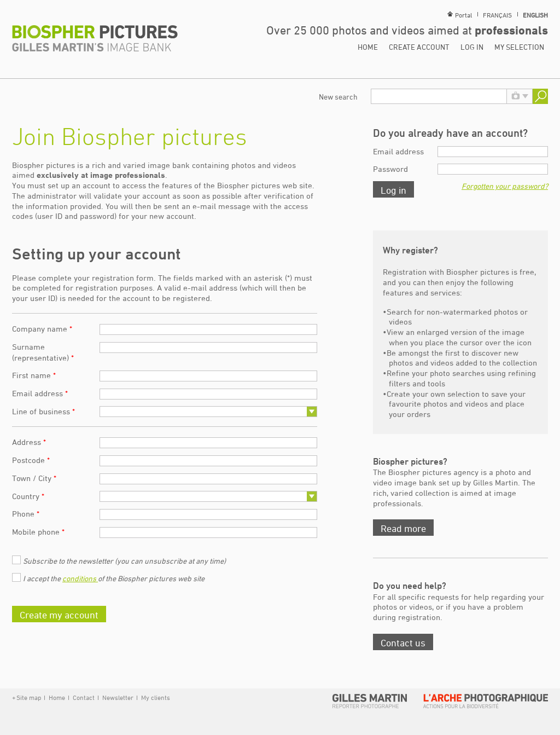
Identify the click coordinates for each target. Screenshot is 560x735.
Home (368, 47)
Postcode (31, 460)
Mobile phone (38, 532)
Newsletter (118, 697)
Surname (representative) (43, 352)
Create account (419, 47)
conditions (80, 578)
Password (390, 169)
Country (28, 496)
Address (29, 442)
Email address (40, 393)
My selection (519, 47)
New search (338, 97)
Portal (463, 15)
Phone (26, 514)
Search (540, 96)
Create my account (59, 615)
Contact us (403, 643)
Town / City (34, 478)
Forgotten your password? (505, 186)
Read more (403, 528)
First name (34, 375)
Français (497, 15)
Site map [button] (29, 697)
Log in (472, 47)
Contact (84, 697)
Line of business (43, 411)
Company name (42, 329)
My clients (155, 697)
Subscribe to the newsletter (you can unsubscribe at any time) (124, 561)
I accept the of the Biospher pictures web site (114, 578)
